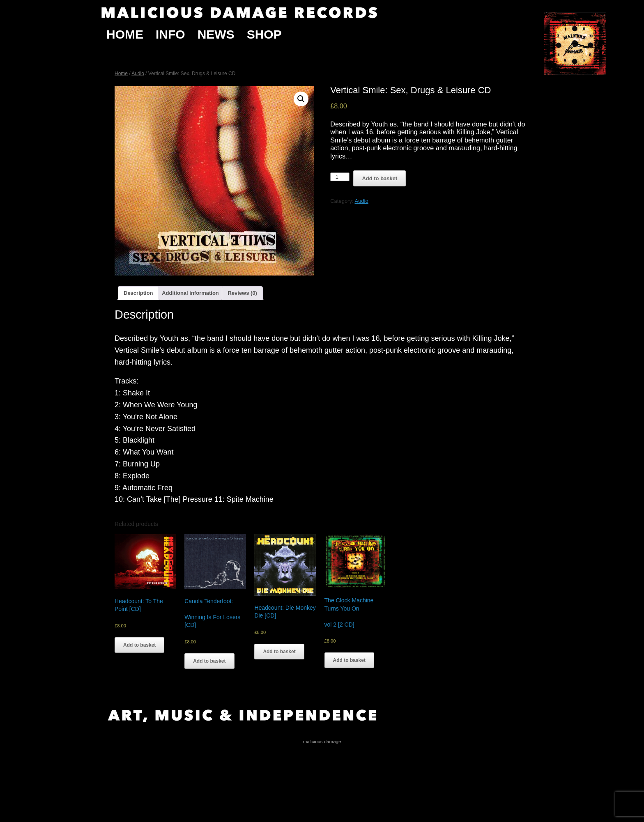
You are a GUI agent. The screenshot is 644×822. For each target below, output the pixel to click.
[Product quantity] (340, 177)
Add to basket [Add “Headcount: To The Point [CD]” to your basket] (139, 645)
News (216, 34)
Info (170, 34)
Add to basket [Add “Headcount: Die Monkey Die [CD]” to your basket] (279, 652)
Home (125, 34)
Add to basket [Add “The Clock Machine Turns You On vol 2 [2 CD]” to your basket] (349, 660)
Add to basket (379, 178)
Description (138, 293)
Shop (264, 34)
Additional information (190, 293)
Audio (138, 73)
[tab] (138, 293)
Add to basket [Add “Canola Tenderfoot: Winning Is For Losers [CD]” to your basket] (209, 661)
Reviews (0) (242, 293)
